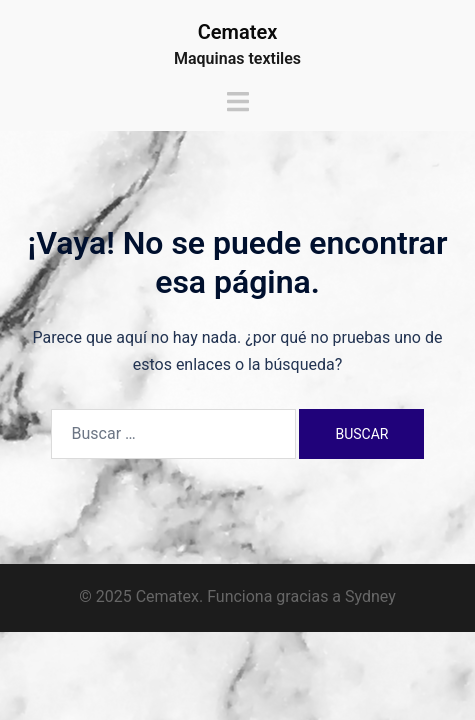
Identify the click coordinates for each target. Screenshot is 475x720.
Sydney (370, 596)
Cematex (238, 32)
